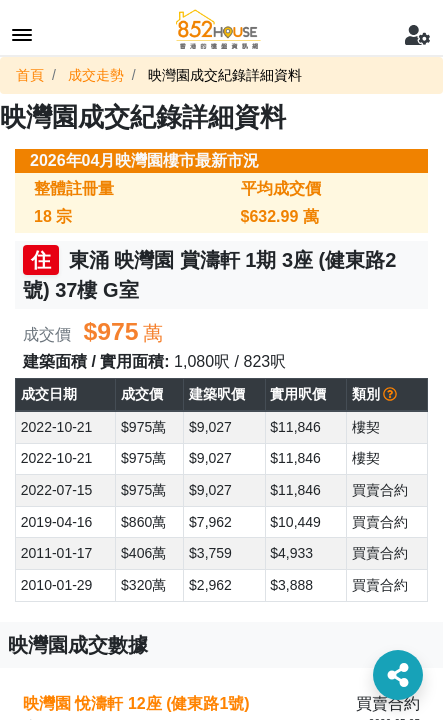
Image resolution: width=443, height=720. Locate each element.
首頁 (30, 75)
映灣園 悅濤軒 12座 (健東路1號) (136, 703)
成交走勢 (96, 75)
